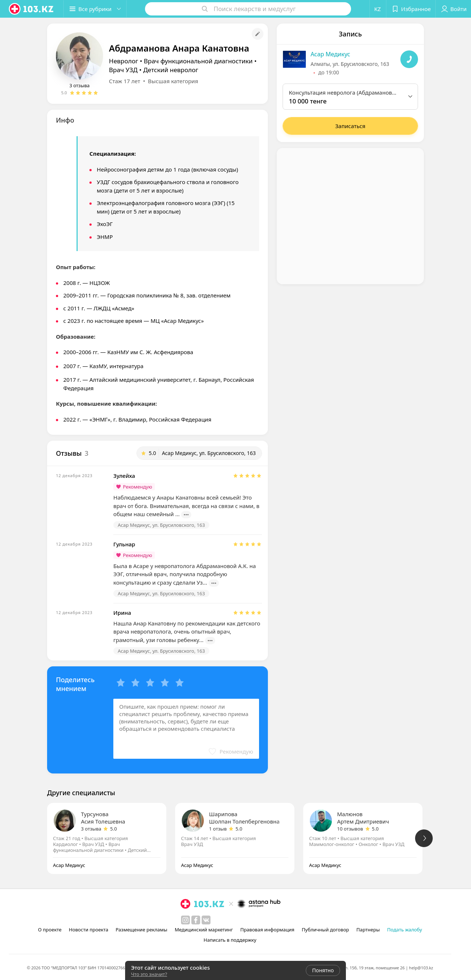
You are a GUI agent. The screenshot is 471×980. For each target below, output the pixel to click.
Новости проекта (88, 930)
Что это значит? (149, 974)
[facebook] (196, 920)
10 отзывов (350, 829)
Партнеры (368, 930)
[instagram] (185, 920)
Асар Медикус (330, 54)
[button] (95, 9)
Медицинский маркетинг (204, 930)
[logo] (32, 9)
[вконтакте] (206, 920)
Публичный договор (325, 930)
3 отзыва (79, 85)
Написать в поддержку (230, 940)
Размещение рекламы (141, 930)
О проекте (50, 930)
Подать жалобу (405, 930)
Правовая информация (267, 930)
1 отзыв (218, 829)
